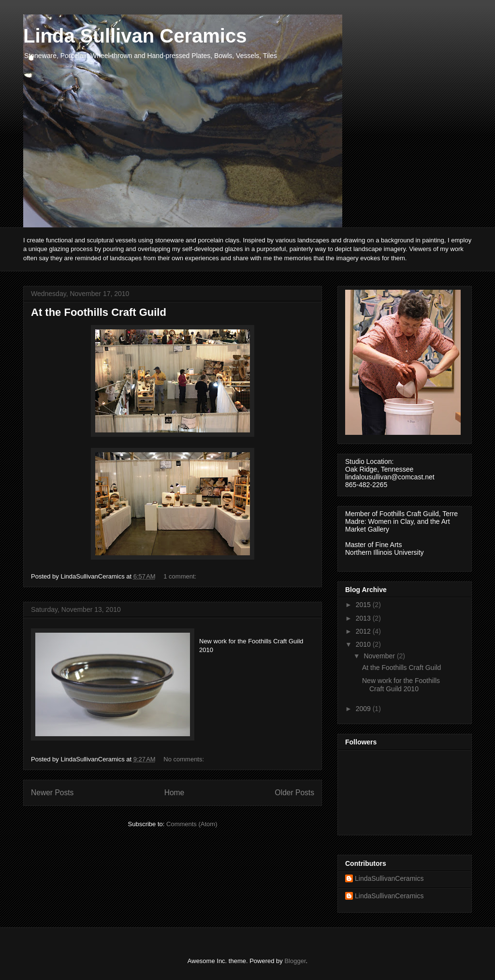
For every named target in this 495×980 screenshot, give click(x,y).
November (380, 656)
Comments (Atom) (192, 824)
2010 (364, 644)
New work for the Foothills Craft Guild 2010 (401, 685)
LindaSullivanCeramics (389, 878)
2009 (364, 709)
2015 (364, 605)
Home (175, 793)
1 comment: (181, 576)
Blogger (295, 961)
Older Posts (295, 793)
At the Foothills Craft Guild (99, 312)
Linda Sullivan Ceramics (135, 36)
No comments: (184, 759)
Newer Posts (52, 793)
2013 (364, 618)
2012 (364, 631)
